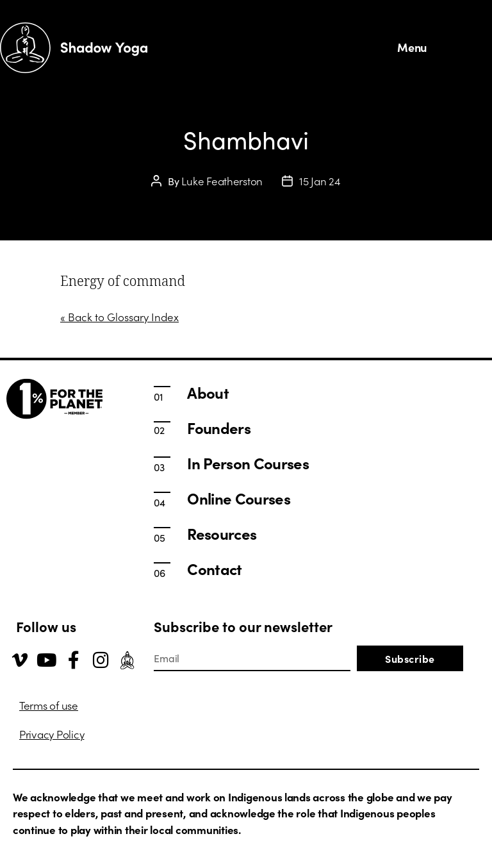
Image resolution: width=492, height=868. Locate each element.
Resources (222, 533)
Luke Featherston (222, 181)
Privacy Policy (52, 734)
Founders (219, 428)
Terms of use (49, 705)
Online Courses (239, 498)
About (208, 392)
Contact (214, 569)
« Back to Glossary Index (119, 317)
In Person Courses (248, 463)
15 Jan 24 (320, 181)
